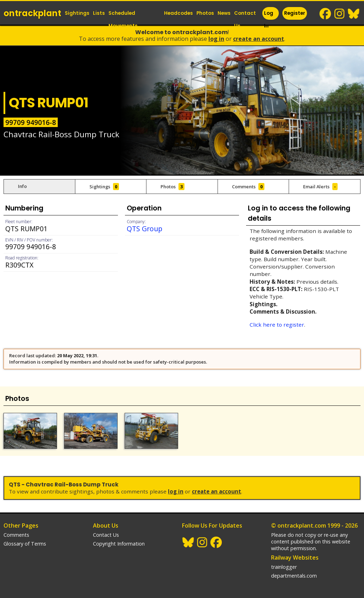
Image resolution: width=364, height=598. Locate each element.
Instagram (340, 14)
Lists (99, 13)
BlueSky (354, 14)
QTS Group (145, 229)
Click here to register (277, 325)
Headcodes (178, 13)
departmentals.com (294, 576)
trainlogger (284, 567)
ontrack (32, 13)
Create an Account (259, 39)
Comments (16, 535)
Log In (269, 20)
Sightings (77, 13)
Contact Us (245, 20)
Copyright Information (119, 544)
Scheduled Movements (123, 20)
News (224, 13)
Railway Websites (295, 558)
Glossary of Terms (25, 544)
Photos (205, 13)
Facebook (326, 14)
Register (295, 13)
